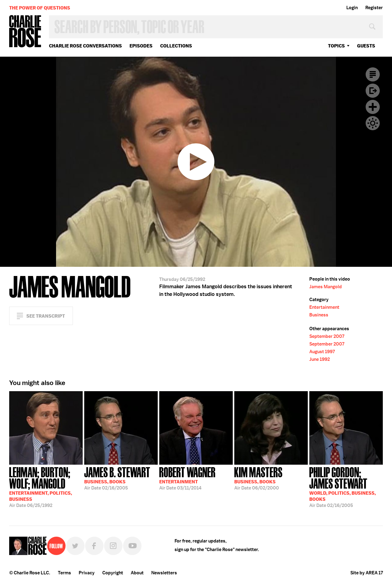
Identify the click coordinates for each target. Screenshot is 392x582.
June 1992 (320, 359)
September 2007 (327, 336)
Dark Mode (373, 123)
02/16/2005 (117, 478)
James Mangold (326, 287)
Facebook (94, 546)
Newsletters (164, 573)
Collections (176, 46)
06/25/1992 (46, 487)
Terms (64, 573)
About (137, 573)
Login (352, 8)
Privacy (87, 573)
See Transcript (46, 316)
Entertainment (324, 307)
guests (366, 46)
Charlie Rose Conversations (85, 46)
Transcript (373, 74)
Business (319, 315)
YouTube (132, 546)
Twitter (75, 546)
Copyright (113, 573)
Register (374, 8)
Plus (373, 107)
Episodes (141, 46)
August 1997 (322, 352)
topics (336, 46)
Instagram (113, 546)
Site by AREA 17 (367, 573)
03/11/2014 (187, 478)
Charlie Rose (25, 32)
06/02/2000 (258, 478)
